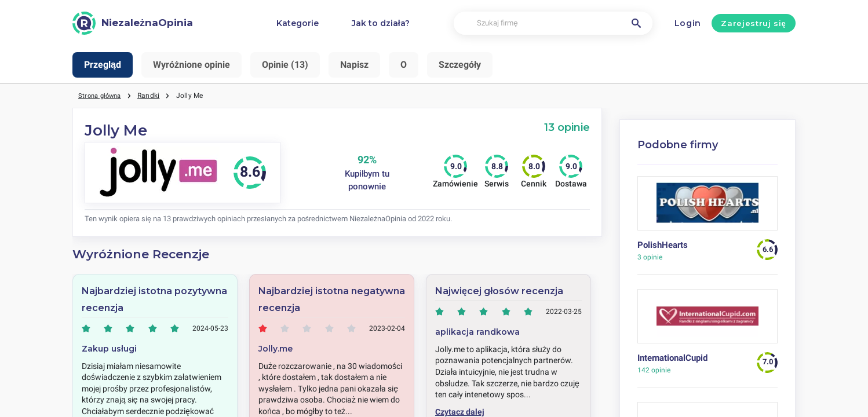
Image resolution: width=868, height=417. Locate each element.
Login (688, 23)
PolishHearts (663, 245)
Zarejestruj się (753, 23)
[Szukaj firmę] (553, 23)
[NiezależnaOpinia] (133, 23)
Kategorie (298, 23)
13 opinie (567, 127)
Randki (153, 96)
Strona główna (102, 96)
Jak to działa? (381, 23)
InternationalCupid (672, 358)
